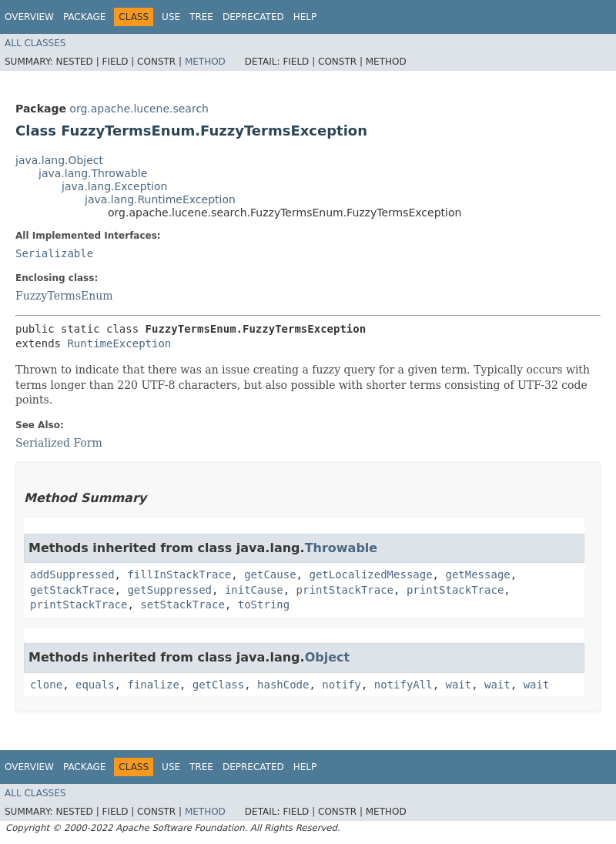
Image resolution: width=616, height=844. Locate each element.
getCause (270, 574)
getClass (218, 685)
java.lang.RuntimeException (160, 199)
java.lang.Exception (114, 186)
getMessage (477, 574)
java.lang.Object (59, 160)
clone (46, 685)
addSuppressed (72, 574)
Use (171, 17)
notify (341, 685)
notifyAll (403, 685)
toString (264, 605)
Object (328, 657)
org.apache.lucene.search (139, 109)
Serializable (54, 253)
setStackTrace (182, 605)
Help (305, 17)
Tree (201, 17)
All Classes (35, 43)
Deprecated (253, 17)
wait (459, 685)
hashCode (283, 685)
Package (84, 17)
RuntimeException (119, 343)
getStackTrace (72, 590)
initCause (254, 590)
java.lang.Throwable (93, 173)
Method (205, 62)
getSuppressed (169, 590)
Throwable (341, 548)
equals (95, 685)
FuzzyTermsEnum (64, 296)
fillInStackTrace (179, 574)
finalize (153, 685)
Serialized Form (59, 443)
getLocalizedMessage (370, 574)
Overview (29, 17)
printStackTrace (345, 590)
